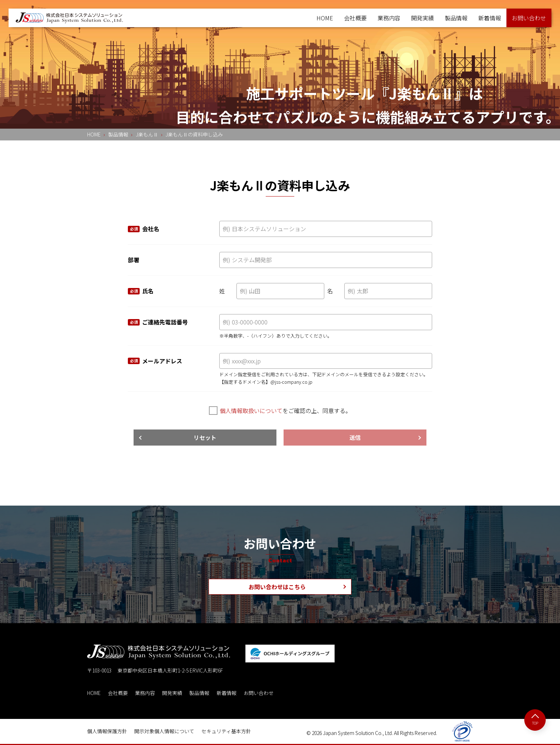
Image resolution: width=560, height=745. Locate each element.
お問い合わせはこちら (277, 587)
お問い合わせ (259, 693)
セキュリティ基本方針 (226, 731)
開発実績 (422, 18)
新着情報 (490, 18)
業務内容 (389, 18)
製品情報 (456, 18)
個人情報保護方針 (107, 731)
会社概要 (355, 18)
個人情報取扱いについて (251, 411)
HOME (325, 18)
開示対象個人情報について (164, 731)
